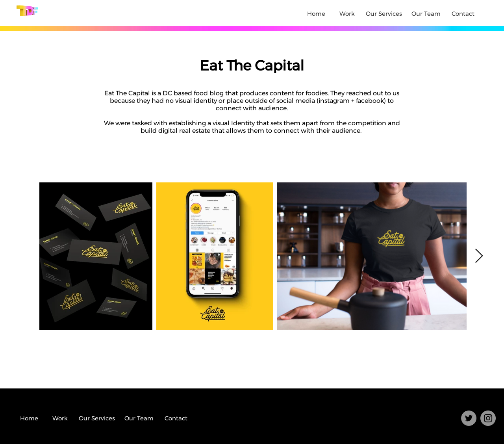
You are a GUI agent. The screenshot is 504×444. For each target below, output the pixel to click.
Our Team (426, 14)
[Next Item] (479, 256)
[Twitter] (469, 418)
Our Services (384, 14)
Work (347, 14)
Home (316, 14)
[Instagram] (488, 418)
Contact (463, 14)
